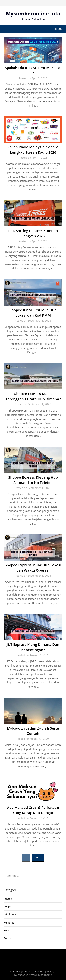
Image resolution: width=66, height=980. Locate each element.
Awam (7, 907)
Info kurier (10, 914)
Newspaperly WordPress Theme (33, 975)
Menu (59, 29)
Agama (8, 899)
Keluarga (9, 923)
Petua (7, 938)
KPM (6, 930)
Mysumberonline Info (33, 13)
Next (38, 857)
